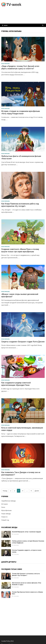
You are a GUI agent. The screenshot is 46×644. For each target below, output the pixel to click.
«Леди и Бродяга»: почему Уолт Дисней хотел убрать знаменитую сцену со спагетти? (20, 67)
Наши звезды (6, 514)
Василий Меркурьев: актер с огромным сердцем (26, 532)
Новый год (5, 520)
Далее (37, 491)
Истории (5, 504)
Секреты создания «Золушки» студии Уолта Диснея (23, 342)
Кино (3, 507)
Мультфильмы (5, 64)
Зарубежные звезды (9, 501)
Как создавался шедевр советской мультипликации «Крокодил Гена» (16, 384)
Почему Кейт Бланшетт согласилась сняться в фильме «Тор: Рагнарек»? (26, 575)
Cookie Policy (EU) (7, 641)
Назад (5, 491)
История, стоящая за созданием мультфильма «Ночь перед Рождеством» (21, 112)
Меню (5, 25)
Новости (4, 517)
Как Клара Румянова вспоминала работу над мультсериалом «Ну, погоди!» (20, 205)
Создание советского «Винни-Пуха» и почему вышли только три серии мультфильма (20, 250)
